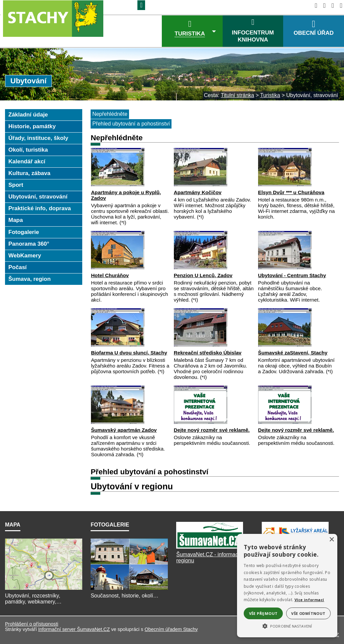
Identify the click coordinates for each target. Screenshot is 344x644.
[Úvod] (314, 6)
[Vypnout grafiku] (322, 6)
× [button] (331, 540)
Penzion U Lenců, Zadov (203, 275)
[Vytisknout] (339, 6)
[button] (287, 626)
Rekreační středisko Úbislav (208, 353)
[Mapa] (44, 590)
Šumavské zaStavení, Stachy (293, 353)
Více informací (309, 600)
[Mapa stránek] (331, 6)
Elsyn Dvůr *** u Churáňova (291, 192)
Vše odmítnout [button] (308, 613)
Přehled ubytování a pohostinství (131, 124)
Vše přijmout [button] (263, 613)
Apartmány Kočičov (198, 192)
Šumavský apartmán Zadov (124, 430)
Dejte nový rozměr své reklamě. (212, 430)
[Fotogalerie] (129, 590)
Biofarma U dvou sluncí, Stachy (129, 353)
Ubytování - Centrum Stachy (292, 275)
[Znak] (141, 5)
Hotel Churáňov (110, 275)
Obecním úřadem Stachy (171, 629)
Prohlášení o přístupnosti (32, 624)
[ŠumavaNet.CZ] (210, 548)
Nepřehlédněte (110, 114)
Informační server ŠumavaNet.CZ (74, 629)
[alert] (287, 586)
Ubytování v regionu (132, 486)
